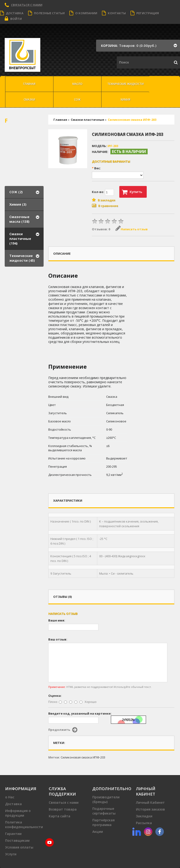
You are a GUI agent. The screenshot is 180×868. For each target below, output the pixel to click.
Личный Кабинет (150, 802)
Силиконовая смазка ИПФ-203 (132, 120)
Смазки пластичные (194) (20, 239)
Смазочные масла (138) (19, 219)
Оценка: (55, 696)
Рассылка (144, 823)
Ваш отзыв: (58, 639)
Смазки (29, 100)
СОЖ (77, 100)
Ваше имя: (57, 620)
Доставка (12, 13)
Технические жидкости (126, 84)
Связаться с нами (27, 5)
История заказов (150, 809)
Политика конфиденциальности (24, 824)
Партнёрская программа (103, 822)
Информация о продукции (18, 813)
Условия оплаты (19, 847)
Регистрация (145, 13)
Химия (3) (18, 204)
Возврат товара (63, 809)
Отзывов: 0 (101, 229)
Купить (132, 192)
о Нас (10, 797)
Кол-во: (103, 192)
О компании (83, 13)
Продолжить (63, 730)
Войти (13, 19)
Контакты (114, 13)
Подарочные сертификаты (104, 811)
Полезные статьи (46, 13)
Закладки (144, 816)
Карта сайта (60, 816)
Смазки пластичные (87, 120)
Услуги (11, 854)
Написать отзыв (132, 229)
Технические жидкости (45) (22, 258)
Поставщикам (17, 840)
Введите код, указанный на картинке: (80, 713)
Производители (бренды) (106, 799)
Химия (125, 100)
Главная (29, 84)
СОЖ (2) (16, 192)
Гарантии (13, 834)
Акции (98, 832)
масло (77, 84)
